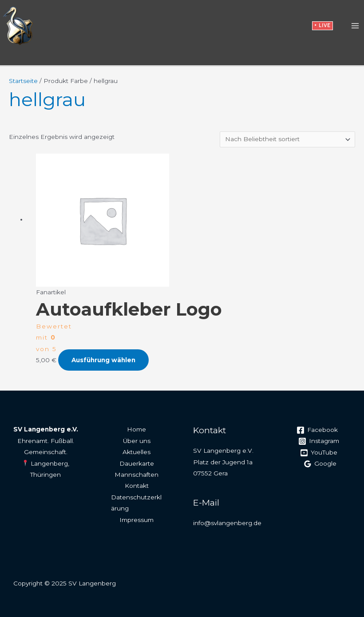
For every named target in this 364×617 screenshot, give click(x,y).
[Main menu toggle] (355, 26)
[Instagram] (318, 441)
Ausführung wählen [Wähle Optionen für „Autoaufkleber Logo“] (103, 360)
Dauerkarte (137, 463)
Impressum (136, 520)
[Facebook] (317, 430)
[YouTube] (318, 453)
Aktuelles (136, 452)
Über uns (137, 441)
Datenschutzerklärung (136, 503)
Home (136, 429)
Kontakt (137, 486)
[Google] (320, 464)
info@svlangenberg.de (227, 523)
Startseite (23, 81)
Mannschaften (136, 475)
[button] (322, 26)
